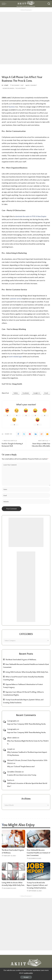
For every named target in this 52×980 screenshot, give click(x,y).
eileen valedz (12, 738)
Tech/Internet (21, 88)
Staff (6, 85)
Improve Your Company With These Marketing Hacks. (27, 724)
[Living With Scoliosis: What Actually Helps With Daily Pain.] (13, 871)
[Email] (47, 434)
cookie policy (28, 973)
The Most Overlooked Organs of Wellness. (21, 660)
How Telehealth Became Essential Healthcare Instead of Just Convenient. (38, 853)
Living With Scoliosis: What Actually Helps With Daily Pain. (27, 672)
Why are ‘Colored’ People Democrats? (21, 766)
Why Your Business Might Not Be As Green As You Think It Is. (28, 742)
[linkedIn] (36, 434)
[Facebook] (18, 434)
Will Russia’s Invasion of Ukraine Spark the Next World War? (27, 785)
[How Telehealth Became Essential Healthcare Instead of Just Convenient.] (39, 839)
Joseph (10, 749)
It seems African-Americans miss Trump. (22, 775)
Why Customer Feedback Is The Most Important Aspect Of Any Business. (27, 754)
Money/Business (8, 88)
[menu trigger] (5, 4)
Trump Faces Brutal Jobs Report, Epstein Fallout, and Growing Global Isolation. (37, 885)
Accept (26, 977)
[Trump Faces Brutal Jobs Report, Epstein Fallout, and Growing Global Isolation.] (39, 871)
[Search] (49, 4)
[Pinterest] (30, 434)
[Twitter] (24, 434)
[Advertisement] (26, 38)
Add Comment (31, 85)
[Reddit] (42, 434)
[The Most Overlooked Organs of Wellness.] (13, 839)
